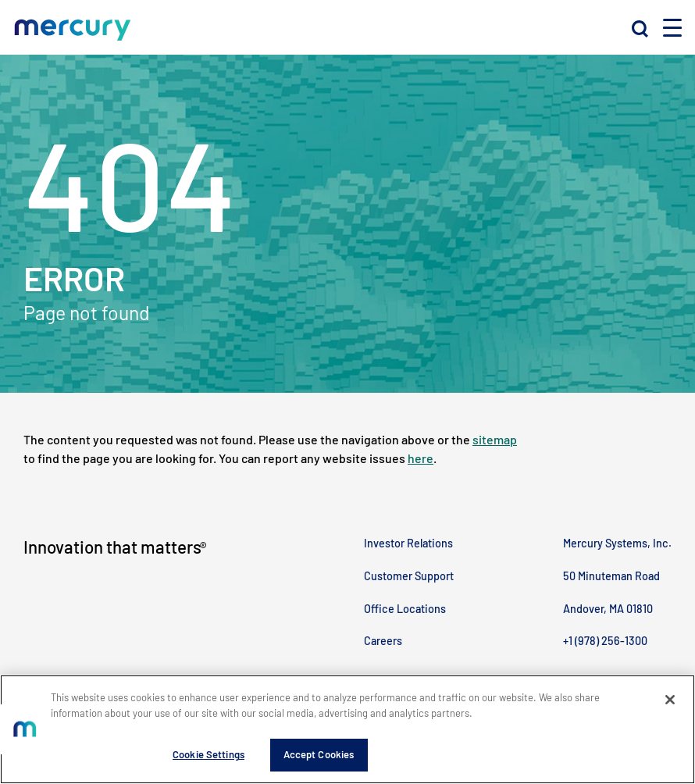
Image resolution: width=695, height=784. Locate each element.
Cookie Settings (208, 754)
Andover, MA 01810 (608, 609)
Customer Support (409, 576)
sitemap (495, 439)
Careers (383, 641)
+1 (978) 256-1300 (605, 641)
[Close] (670, 700)
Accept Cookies (319, 754)
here (421, 458)
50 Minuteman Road (611, 576)
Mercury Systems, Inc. (617, 543)
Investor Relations (408, 543)
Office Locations (405, 609)
